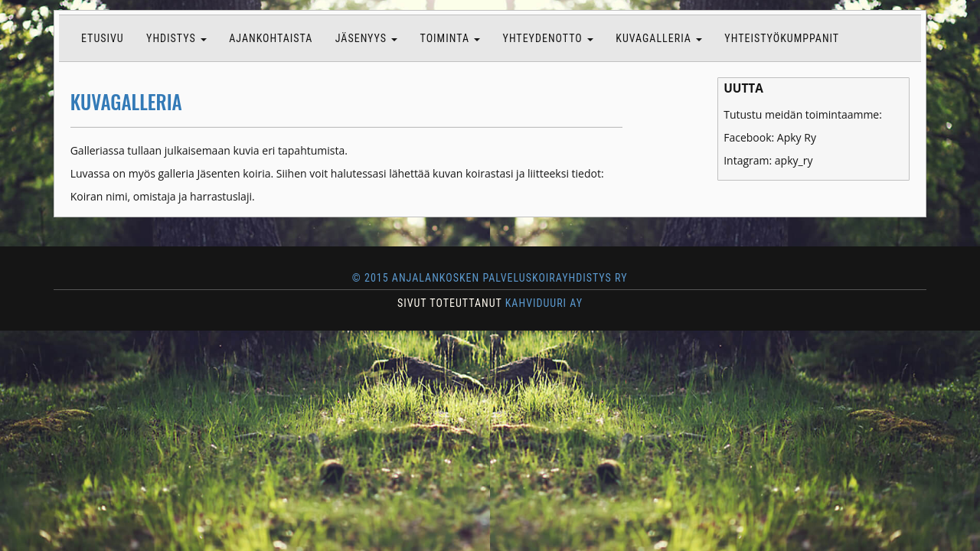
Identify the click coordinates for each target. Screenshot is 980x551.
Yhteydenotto (548, 38)
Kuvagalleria (659, 38)
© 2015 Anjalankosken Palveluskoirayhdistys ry (490, 278)
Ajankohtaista (271, 38)
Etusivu (103, 38)
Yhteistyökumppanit (782, 38)
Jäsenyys (367, 38)
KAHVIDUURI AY (544, 303)
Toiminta (451, 38)
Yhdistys (176, 38)
